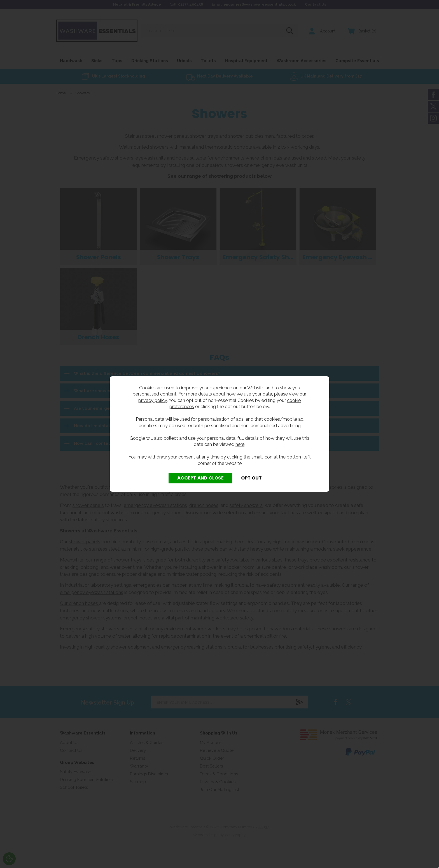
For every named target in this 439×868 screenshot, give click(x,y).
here (240, 444)
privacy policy (153, 400)
